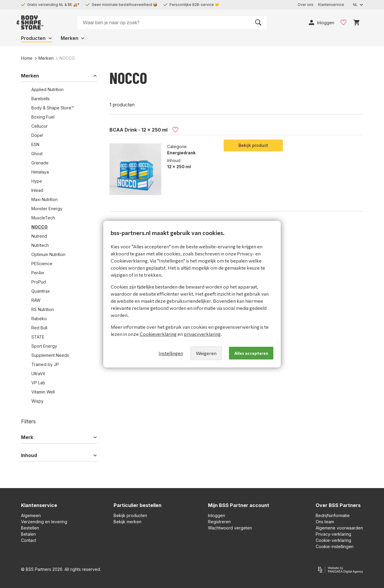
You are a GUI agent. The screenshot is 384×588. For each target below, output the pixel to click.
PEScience (42, 264)
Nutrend (39, 236)
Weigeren (206, 353)
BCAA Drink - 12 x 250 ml (138, 129)
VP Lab (38, 383)
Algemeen (31, 515)
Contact (29, 540)
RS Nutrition (43, 309)
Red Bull (39, 328)
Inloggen (217, 515)
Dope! (37, 135)
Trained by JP (45, 364)
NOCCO (39, 227)
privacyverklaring (202, 334)
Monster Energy (47, 209)
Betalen (28, 534)
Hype (37, 181)
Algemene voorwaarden (339, 528)
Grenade (40, 163)
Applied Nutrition (47, 89)
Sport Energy (44, 346)
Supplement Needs (50, 355)
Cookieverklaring (158, 334)
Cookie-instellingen (335, 546)
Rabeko (39, 319)
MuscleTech (43, 218)
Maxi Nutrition (45, 199)
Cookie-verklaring (333, 540)
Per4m (38, 273)
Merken (44, 58)
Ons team (325, 522)
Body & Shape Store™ (53, 108)
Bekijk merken (128, 522)
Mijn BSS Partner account (239, 505)
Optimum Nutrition (48, 254)
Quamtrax (41, 291)
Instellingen (171, 353)
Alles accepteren (251, 353)
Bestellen (30, 528)
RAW (36, 300)
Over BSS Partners (338, 505)
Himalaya (40, 172)
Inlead (37, 190)
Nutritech (40, 245)
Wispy (37, 401)
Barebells (41, 99)
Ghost (37, 154)
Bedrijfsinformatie (333, 515)
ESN (35, 144)
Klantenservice (39, 505)
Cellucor (39, 126)
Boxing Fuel (43, 117)
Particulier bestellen (138, 505)
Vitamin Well (43, 392)
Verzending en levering (44, 522)
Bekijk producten (130, 515)
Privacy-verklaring (333, 534)
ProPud (39, 282)
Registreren (219, 522)
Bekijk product (253, 145)
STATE (38, 337)
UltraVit (38, 374)
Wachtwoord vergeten (230, 528)
